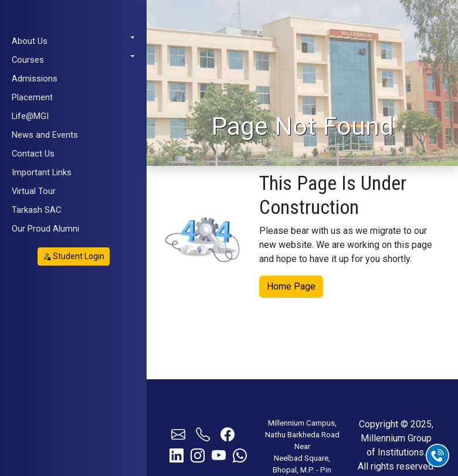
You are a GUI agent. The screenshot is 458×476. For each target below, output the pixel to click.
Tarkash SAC (36, 210)
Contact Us (33, 154)
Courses (73, 59)
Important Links (42, 172)
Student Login (74, 256)
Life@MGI (30, 116)
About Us (73, 40)
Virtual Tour (34, 191)
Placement (32, 97)
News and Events (45, 135)
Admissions (35, 79)
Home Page (291, 286)
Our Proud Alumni (45, 229)
